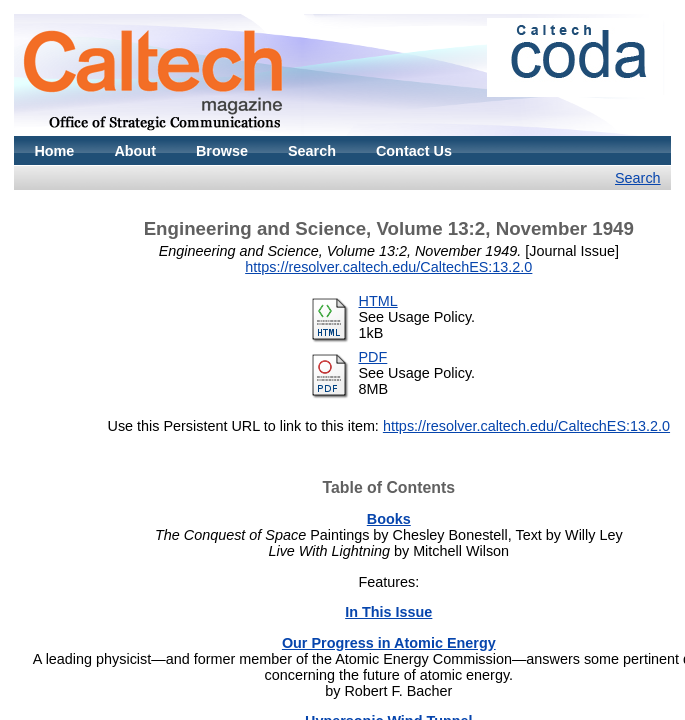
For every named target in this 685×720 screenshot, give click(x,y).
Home (54, 151)
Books (389, 519)
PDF (373, 357)
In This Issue (388, 612)
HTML (378, 301)
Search (312, 151)
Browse (222, 151)
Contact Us (414, 151)
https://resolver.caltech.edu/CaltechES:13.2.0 (388, 267)
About (135, 151)
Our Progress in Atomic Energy (389, 643)
